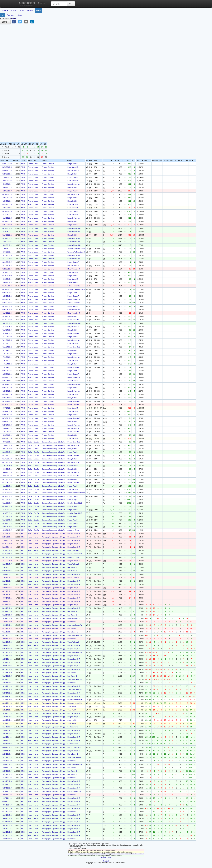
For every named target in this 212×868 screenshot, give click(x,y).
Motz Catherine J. (74, 269)
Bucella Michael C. (74, 228)
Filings (39, 10)
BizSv (30, 442)
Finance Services (48, 164)
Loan (36, 164)
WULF (22, 10)
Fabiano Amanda (74, 286)
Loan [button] (14, 10)
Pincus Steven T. (73, 262)
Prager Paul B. (73, 164)
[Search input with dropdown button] (59, 4)
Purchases (10, 15)
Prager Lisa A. (73, 293)
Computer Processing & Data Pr (53, 442)
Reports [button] (43, 3)
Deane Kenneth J (74, 320)
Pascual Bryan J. (74, 500)
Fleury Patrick (72, 174)
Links (5, 22)
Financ (30, 164)
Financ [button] (5, 10)
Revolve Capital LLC (75, 503)
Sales (20, 15)
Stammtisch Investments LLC (78, 493)
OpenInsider (27, 3)
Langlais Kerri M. (74, 171)
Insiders (30, 10)
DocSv (36, 442)
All (3, 15)
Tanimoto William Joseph (76, 249)
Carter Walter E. (73, 306)
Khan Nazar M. (73, 167)
